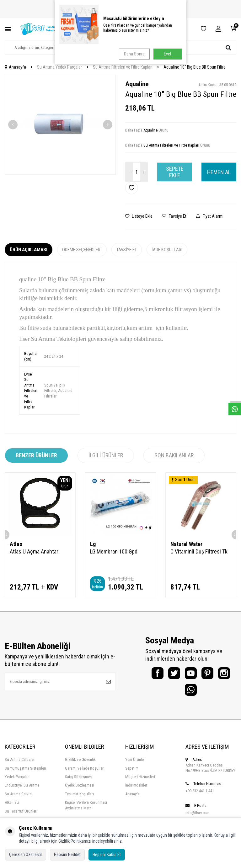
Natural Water (186, 544)
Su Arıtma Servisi (19, 798)
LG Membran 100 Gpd (114, 551)
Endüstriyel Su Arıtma (22, 790)
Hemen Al (219, 172)
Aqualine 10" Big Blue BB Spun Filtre (195, 67)
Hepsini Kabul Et (107, 855)
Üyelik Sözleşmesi (80, 790)
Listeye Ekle (139, 216)
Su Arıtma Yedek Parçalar (59, 67)
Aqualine (137, 84)
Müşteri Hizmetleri (140, 781)
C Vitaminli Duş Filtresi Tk (199, 551)
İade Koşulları (167, 250)
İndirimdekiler (136, 790)
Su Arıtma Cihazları (20, 764)
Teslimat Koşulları (79, 798)
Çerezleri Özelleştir (26, 855)
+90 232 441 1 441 (200, 795)
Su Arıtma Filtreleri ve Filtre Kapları (123, 67)
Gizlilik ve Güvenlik (80, 764)
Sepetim (132, 772)
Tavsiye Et (174, 216)
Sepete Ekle (175, 172)
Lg (93, 544)
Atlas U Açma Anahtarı (35, 551)
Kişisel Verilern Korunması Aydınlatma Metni (86, 809)
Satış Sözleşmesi (79, 781)
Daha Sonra (133, 54)
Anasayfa (15, 67)
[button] (13, 125)
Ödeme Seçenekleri (82, 250)
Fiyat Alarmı (210, 216)
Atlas (16, 544)
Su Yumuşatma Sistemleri (25, 772)
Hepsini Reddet (67, 855)
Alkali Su (12, 807)
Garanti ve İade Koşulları (85, 772)
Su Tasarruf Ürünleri (21, 815)
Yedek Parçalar (17, 781)
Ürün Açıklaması (29, 250)
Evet (168, 54)
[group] (60, 125)
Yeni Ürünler (135, 764)
